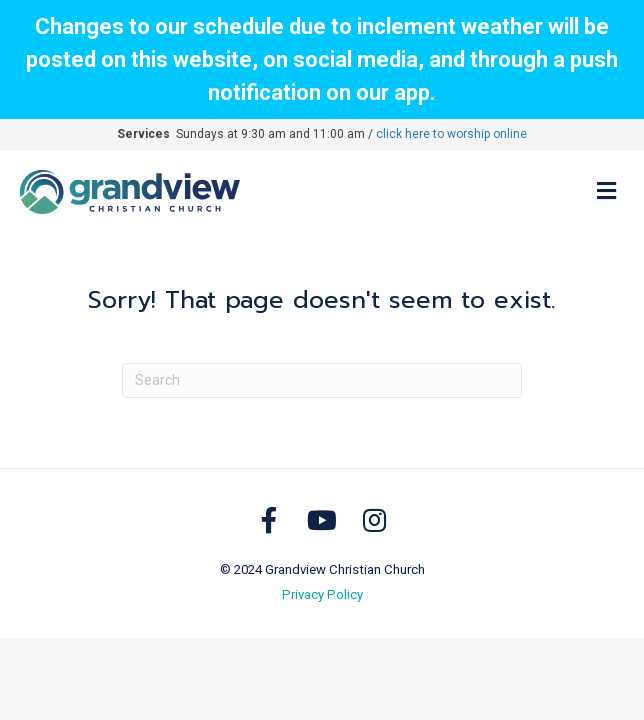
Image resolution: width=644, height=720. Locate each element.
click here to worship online (451, 134)
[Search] (322, 380)
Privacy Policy (322, 594)
